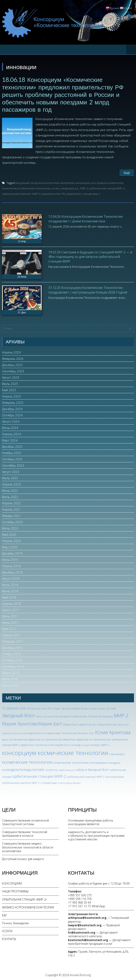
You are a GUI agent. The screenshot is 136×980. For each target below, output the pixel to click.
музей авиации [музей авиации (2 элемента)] (67, 769)
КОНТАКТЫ (9, 938)
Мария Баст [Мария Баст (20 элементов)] (50, 723)
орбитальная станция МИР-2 (107, 187)
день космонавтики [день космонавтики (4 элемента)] (15, 738)
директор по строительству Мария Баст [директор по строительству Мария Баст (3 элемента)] (53, 739)
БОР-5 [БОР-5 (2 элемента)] (51, 708)
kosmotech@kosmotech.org (88, 939)
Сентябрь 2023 (13, 464)
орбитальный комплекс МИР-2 (21, 193)
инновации (82, 182)
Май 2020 (9, 533)
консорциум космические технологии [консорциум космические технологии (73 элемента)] (55, 752)
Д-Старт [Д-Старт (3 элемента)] (112, 707)
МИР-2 (84, 187)
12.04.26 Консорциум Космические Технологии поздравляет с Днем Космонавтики (85, 218)
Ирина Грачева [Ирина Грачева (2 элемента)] (44, 716)
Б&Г (5, 914)
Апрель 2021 (11, 508)
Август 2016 (11, 672)
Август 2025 (11, 376)
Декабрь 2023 (12, 446)
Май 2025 (9, 389)
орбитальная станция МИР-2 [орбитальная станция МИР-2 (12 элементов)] (39, 775)
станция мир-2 (91, 193)
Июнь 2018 (10, 590)
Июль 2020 (10, 527)
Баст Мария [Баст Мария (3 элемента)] (73, 707)
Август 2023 (11, 471)
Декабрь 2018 (12, 571)
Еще (127, 172)
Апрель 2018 (11, 603)
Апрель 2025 (11, 395)
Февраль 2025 (13, 402)
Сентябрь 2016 (13, 665)
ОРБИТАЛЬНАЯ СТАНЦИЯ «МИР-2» (24, 898)
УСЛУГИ (7, 930)
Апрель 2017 (11, 634)
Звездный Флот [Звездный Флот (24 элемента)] (19, 715)
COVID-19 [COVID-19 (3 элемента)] (24, 707)
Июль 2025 (10, 383)
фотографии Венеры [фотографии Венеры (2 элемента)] (70, 782)
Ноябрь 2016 (12, 653)
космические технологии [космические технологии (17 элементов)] (27, 761)
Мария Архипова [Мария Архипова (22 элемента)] (20, 723)
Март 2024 (10, 439)
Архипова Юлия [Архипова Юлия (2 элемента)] (39, 708)
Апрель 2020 (11, 540)
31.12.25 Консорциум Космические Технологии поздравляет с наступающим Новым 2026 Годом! (88, 289)
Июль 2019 (10, 559)
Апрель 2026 (11, 351)
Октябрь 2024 (12, 414)
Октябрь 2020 (12, 521)
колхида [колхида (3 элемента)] (76, 744)
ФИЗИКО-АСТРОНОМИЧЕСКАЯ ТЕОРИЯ (28, 906)
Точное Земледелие (15, 922)
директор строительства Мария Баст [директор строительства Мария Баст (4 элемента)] (46, 744)
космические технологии (34, 187)
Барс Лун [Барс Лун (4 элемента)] (60, 707)
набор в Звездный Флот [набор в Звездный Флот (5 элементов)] (92, 769)
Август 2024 (11, 420)
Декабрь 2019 (12, 552)
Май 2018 (9, 596)
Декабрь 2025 (12, 364)
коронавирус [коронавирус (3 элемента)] (117, 753)
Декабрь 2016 (12, 647)
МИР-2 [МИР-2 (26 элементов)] (121, 715)
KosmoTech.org (80, 974)
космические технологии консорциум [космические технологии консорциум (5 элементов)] (79, 762)
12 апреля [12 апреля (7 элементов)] (10, 707)
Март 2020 (10, 546)
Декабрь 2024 (12, 408)
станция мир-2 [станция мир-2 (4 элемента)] (50, 782)
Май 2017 (9, 628)
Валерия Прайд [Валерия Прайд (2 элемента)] (89, 708)
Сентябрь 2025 (13, 370)
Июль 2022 (10, 489)
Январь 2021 (11, 515)
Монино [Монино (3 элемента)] (83, 732)
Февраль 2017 (13, 640)
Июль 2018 (10, 584)
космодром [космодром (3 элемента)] (113, 762)
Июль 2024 (10, 427)
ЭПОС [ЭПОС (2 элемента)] (91, 733)
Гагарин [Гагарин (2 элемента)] (102, 708)
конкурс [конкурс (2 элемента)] (85, 744)
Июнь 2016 (10, 684)
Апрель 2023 (11, 483)
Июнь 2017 (10, 621)
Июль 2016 (10, 678)
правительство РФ (53, 193)
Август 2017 (11, 609)
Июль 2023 (10, 477)
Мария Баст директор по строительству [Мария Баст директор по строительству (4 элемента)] (90, 723)
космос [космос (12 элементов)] (39, 769)
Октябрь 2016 (12, 659)
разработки (74, 193)
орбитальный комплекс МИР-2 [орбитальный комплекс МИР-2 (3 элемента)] (86, 776)
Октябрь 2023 (12, 458)
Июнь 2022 (10, 496)
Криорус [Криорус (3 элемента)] (108, 716)
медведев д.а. (70, 187)
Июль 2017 (10, 615)
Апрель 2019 (11, 565)
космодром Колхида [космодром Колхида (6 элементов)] (17, 769)
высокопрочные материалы (56, 182)
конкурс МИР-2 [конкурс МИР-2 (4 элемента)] (100, 744)
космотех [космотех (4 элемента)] (52, 769)
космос (56, 187)
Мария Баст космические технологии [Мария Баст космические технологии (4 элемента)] (52, 732)
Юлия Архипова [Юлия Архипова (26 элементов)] (113, 732)
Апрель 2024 (11, 433)
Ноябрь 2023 (12, 452)
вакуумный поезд (26, 182)
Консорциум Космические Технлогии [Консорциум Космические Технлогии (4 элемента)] (77, 715)
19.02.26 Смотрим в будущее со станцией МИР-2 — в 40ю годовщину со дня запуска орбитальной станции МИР (90, 256)
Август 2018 (11, 577)
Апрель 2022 (11, 502)
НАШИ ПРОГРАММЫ (15, 891)
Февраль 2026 (13, 358)
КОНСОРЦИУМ (12, 883)
